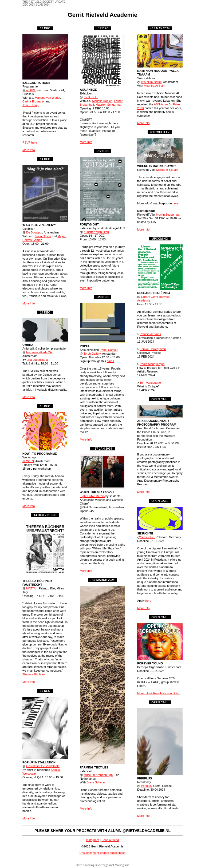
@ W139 (28, 461)
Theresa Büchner (34, 674)
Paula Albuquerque (152, 364)
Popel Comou (109, 350)
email (110, 361)
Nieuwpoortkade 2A (39, 352)
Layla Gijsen (43, 236)
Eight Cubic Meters (92, 496)
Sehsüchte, (147, 537)
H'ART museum (151, 82)
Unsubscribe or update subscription (102, 853)
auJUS (30, 90)
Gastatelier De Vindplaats (43, 766)
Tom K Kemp (31, 105)
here (176, 203)
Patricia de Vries (150, 334)
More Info (29, 150)
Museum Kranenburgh (98, 775)
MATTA (31, 588)
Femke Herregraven (153, 349)
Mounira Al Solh (154, 86)
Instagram (92, 840)
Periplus (146, 786)
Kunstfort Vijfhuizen (96, 232)
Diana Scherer (96, 782)
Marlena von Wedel (47, 98)
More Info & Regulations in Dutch (159, 693)
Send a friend (110, 840)
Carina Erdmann (33, 101)
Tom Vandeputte (150, 383)
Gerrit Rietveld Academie (103, 15)
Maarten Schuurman (109, 105)
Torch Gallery (92, 354)
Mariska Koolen (102, 101)
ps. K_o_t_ (91, 97)
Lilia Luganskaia (37, 360)
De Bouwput (34, 232)
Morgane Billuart (167, 170)
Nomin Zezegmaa (168, 215)
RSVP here (30, 142)
